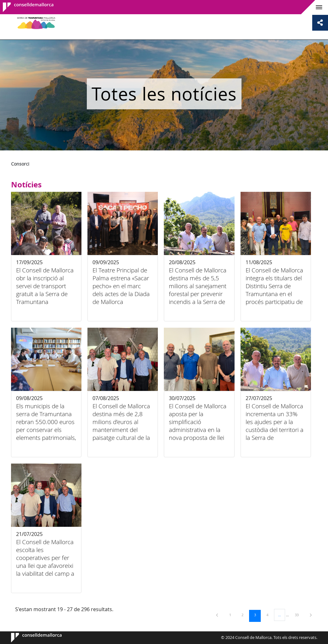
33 (299, 615)
